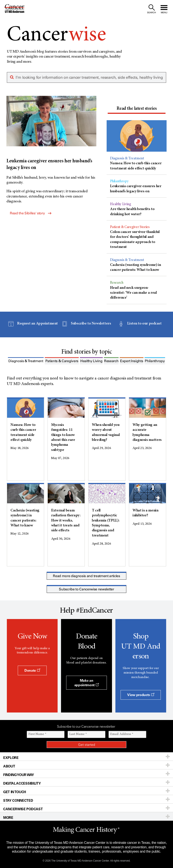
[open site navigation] (164, 9)
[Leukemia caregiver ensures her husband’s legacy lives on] (51, 134)
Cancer (57, 36)
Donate (32, 670)
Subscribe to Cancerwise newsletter (86, 589)
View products (141, 695)
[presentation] (137, 109)
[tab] (137, 109)
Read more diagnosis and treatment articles (86, 576)
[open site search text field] (151, 9)
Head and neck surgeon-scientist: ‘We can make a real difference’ (133, 293)
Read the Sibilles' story (31, 213)
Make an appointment (87, 683)
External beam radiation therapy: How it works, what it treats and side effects (66, 521)
